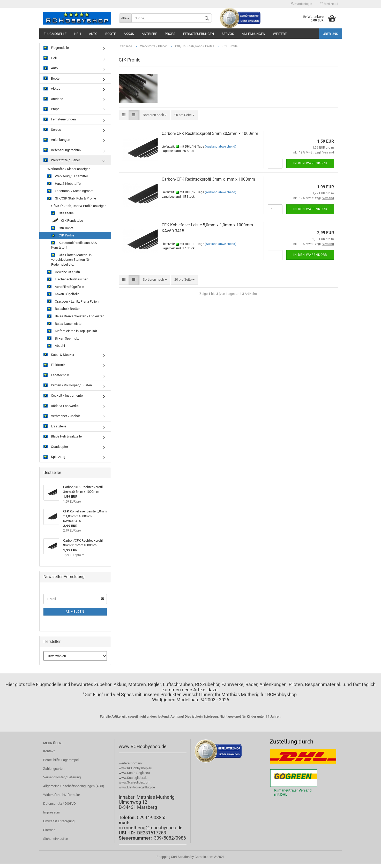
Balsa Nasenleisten (65, 324)
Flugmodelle (55, 34)
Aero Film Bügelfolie (66, 287)
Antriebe (149, 34)
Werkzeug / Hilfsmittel (68, 176)
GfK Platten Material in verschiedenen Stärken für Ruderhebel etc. (71, 260)
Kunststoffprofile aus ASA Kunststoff (74, 245)
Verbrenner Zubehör (62, 416)
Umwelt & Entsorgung (59, 821)
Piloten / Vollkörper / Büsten (68, 385)
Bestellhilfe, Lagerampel (61, 760)
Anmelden (75, 612)
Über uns (330, 34)
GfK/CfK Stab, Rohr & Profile (72, 199)
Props (170, 34)
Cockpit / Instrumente (63, 396)
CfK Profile (63, 236)
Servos (228, 34)
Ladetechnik (56, 375)
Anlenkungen (253, 34)
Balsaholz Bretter (63, 309)
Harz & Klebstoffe (64, 184)
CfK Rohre (62, 228)
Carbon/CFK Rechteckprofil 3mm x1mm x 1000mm (208, 179)
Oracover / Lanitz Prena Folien (73, 302)
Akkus (129, 34)
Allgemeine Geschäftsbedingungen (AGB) (74, 786)
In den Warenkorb (310, 163)
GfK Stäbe (62, 213)
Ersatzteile (55, 427)
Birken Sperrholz (63, 339)
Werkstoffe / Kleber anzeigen (69, 169)
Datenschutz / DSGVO (59, 804)
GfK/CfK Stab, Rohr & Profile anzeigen (79, 206)
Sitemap (49, 830)
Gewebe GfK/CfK (64, 272)
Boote (111, 34)
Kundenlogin (301, 4)
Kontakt (49, 751)
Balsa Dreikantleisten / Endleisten (76, 316)
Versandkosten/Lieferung (62, 777)
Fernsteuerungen (199, 34)
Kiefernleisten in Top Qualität (72, 331)
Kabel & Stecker (59, 355)
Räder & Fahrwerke (61, 406)
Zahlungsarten (54, 769)
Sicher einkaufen (56, 839)
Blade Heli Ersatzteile (63, 437)
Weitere (280, 34)
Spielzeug (54, 457)
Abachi (56, 346)
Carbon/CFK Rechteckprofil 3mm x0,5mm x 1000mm (210, 133)
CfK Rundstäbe (67, 221)
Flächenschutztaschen (68, 279)
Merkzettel (329, 4)
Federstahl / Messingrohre (70, 191)
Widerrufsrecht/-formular (62, 795)
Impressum (52, 812)
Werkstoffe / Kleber (62, 160)
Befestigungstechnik (62, 150)
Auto (93, 34)
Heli (78, 34)
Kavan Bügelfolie (63, 294)
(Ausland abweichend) (221, 147)
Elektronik (54, 365)
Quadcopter (56, 447)
